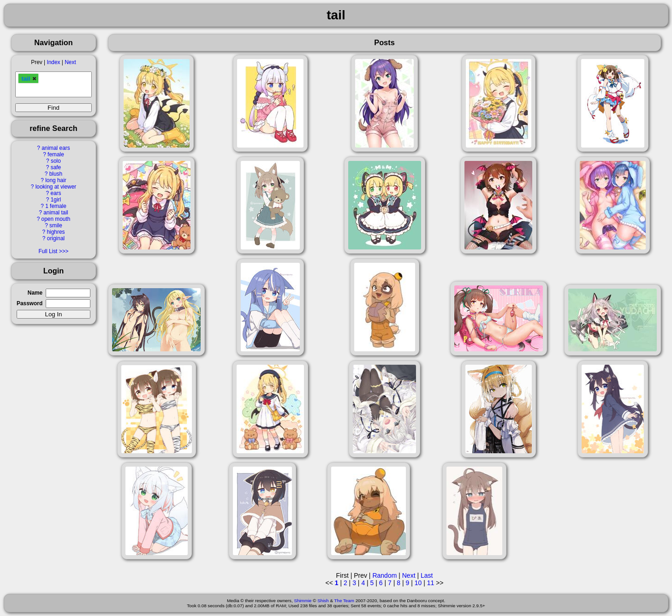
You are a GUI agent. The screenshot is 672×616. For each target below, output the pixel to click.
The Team (344, 601)
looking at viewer (56, 187)
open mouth (56, 219)
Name (35, 293)
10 (418, 583)
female (56, 154)
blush (56, 174)
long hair (56, 180)
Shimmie (303, 601)
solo (56, 161)
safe (56, 167)
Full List (48, 251)
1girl (56, 200)
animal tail (56, 213)
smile (56, 225)
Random (384, 575)
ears (56, 193)
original (56, 238)
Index (53, 62)
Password (30, 303)
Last (427, 575)
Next (70, 62)
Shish (323, 601)
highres (56, 232)
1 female (56, 206)
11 (431, 583)
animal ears (56, 148)
